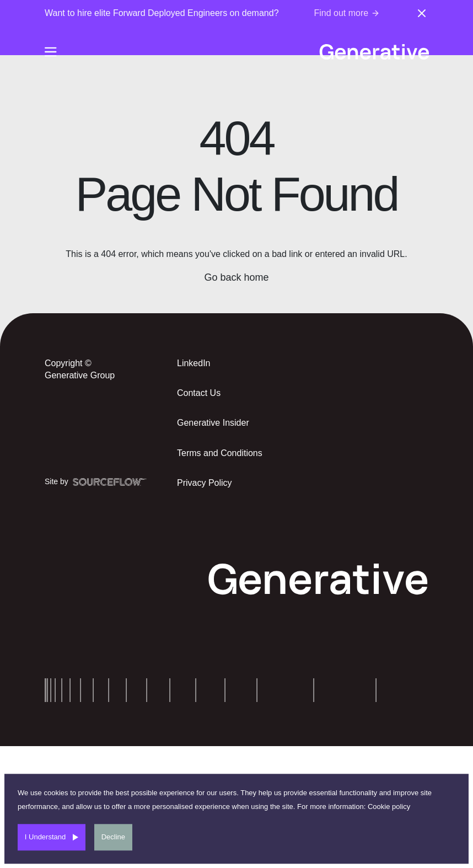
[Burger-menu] (51, 52)
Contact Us (199, 393)
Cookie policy (389, 807)
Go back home (236, 277)
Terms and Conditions (220, 453)
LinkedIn (194, 363)
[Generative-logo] (374, 52)
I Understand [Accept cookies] (45, 837)
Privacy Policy (205, 483)
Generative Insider (213, 423)
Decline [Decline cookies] (113, 837)
